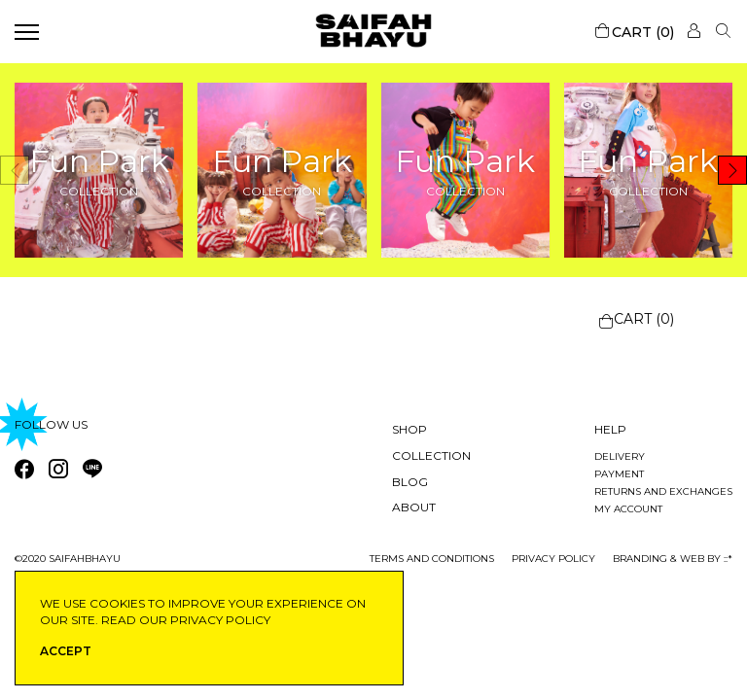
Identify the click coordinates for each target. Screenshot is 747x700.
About (414, 507)
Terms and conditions (432, 559)
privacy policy (553, 559)
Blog (410, 482)
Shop (409, 429)
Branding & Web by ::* (673, 559)
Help (610, 429)
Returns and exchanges (663, 491)
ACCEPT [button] (66, 651)
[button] (732, 170)
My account (628, 509)
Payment (619, 474)
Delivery (620, 456)
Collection (431, 455)
